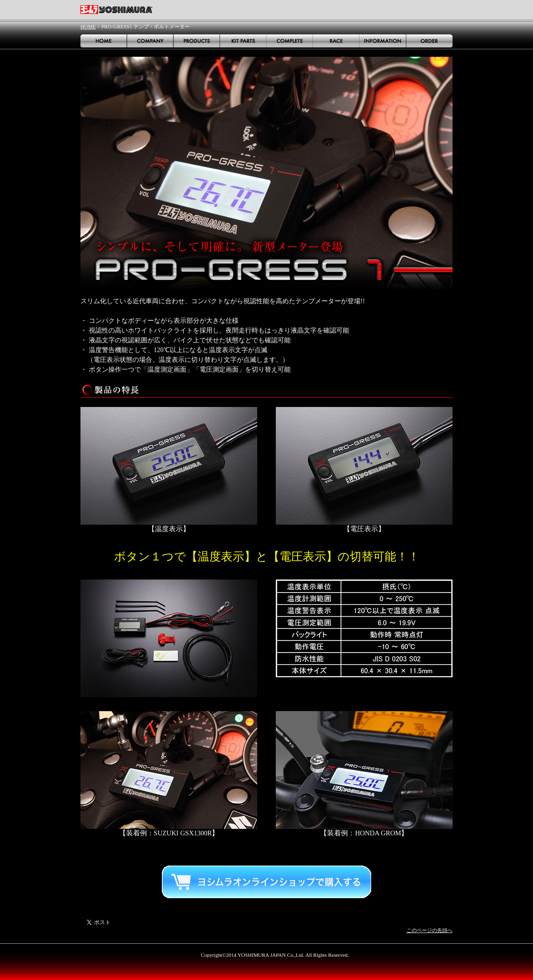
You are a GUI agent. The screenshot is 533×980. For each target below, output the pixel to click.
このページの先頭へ (430, 930)
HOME (88, 27)
